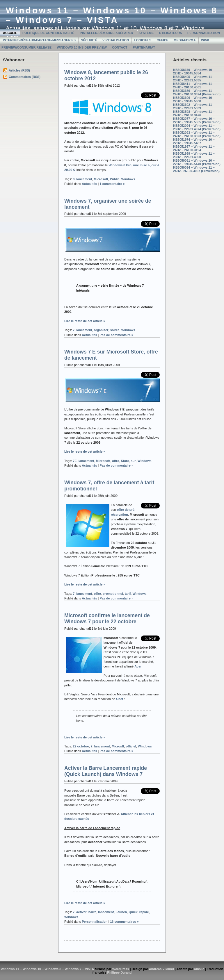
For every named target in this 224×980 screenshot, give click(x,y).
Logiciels (143, 40)
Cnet (120, 699)
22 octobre (81, 746)
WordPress (121, 969)
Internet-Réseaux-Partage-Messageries (39, 40)
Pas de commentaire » (116, 335)
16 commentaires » (124, 922)
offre (115, 461)
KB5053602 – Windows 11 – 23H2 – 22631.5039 (194, 106)
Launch (121, 912)
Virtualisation (116, 40)
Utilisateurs (171, 33)
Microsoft (101, 179)
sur (133, 461)
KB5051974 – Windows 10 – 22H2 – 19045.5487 (194, 141)
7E (75, 461)
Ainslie (199, 969)
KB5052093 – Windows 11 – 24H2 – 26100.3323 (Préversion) (197, 134)
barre (92, 912)
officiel (131, 746)
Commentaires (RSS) (25, 77)
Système (146, 33)
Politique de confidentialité (48, 33)
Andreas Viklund (161, 969)
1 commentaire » (112, 184)
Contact (120, 47)
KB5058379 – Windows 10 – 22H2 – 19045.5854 (194, 72)
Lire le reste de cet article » (85, 321)
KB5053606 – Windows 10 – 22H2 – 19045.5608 (194, 99)
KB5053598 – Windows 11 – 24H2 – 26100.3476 (194, 113)
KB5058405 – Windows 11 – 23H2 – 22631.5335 (194, 78)
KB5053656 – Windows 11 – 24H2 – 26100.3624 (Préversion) (197, 92)
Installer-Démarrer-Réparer (106, 33)
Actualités (89, 184)
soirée (115, 330)
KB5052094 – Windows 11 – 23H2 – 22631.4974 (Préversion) (197, 127)
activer (81, 912)
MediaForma (185, 40)
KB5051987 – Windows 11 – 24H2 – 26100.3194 (194, 148)
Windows (128, 179)
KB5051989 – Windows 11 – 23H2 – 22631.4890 (194, 155)
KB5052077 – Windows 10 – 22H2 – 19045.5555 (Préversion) (197, 120)
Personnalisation (204, 33)
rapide (144, 912)
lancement (84, 179)
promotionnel (113, 594)
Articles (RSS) (19, 70)
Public (115, 179)
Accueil (10, 33)
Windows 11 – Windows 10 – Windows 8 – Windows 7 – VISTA (112, 15)
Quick (133, 912)
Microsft (118, 746)
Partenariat (144, 47)
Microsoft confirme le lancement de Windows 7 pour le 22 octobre (107, 618)
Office (163, 40)
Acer (138, 666)
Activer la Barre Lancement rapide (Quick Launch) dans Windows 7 (106, 771)
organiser (101, 330)
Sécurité (89, 40)
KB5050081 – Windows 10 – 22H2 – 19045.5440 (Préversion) (197, 162)
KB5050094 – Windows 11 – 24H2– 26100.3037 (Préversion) (196, 169)
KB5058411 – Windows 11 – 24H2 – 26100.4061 (194, 85)
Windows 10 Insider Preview (82, 47)
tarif (128, 594)
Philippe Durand (120, 972)
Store (125, 461)
